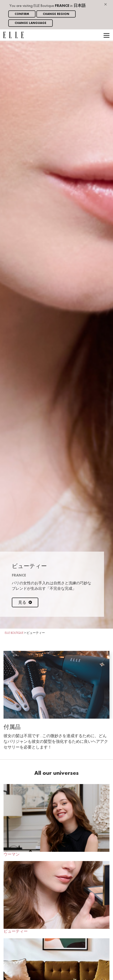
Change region (56, 14)
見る (25, 603)
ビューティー (56, 897)
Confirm (22, 14)
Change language (30, 23)
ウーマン (56, 820)
